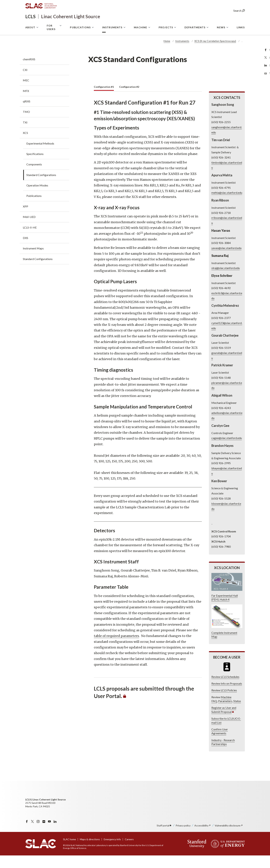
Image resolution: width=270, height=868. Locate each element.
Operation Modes (37, 198)
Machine (140, 41)
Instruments (112, 41)
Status (237, 713)
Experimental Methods (40, 156)
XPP (25, 219)
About (30, 41)
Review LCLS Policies (224, 703)
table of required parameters (116, 648)
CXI (25, 82)
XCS (25, 145)
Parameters (225, 713)
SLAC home (69, 852)
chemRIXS (29, 72)
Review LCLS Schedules (225, 689)
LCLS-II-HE (30, 240)
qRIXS (27, 114)
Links (241, 41)
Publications (80, 41)
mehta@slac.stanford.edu (227, 205)
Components (34, 177)
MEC (26, 93)
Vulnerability (229, 838)
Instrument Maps (33, 261)
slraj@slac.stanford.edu (225, 280)
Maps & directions (90, 852)
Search (239, 17)
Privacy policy (183, 838)
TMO (26, 124)
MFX (26, 103)
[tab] (104, 100)
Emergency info (112, 852)
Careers (129, 852)
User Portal (208, 26)
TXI (25, 135)
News (221, 41)
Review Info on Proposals (227, 696)
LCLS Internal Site (234, 26)
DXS (25, 250)
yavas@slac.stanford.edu (226, 260)
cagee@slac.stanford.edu (226, 451)
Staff (164, 838)
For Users (51, 41)
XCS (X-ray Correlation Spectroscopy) (215, 54)
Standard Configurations (41, 187)
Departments (195, 41)
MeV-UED (29, 229)
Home (167, 54)
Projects (166, 41)
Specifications (35, 166)
